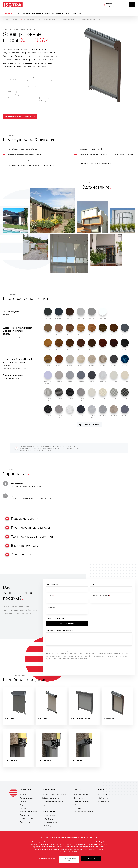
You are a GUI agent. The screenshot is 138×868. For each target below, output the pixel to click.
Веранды (23, 812)
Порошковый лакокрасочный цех (54, 808)
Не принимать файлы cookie (69, 859)
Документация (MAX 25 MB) (57, 621)
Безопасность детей (81, 805)
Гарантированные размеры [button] (30, 528)
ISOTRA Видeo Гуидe (50, 826)
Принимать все (91, 858)
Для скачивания (80, 802)
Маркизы (23, 808)
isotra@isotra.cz (103, 802)
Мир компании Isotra (22, 13)
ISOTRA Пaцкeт (48, 823)
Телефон (50, 598)
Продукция (7, 13)
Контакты (77, 13)
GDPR (76, 808)
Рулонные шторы (26, 802)
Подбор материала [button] (24, 519)
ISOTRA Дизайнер (49, 819)
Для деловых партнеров (62, 13)
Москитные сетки (26, 822)
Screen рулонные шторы (29, 815)
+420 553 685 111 (104, 798)
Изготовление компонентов (52, 805)
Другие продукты (27, 825)
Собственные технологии (51, 802)
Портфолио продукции (41, 13)
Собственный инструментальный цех (56, 798)
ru (131, 5)
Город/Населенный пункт (100, 598)
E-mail (93, 586)
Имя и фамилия (52, 586)
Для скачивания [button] (22, 556)
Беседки (23, 805)
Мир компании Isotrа (82, 798)
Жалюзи (23, 798)
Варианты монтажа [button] (24, 547)
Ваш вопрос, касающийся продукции (60, 633)
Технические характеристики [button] (32, 537)
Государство (51, 610)
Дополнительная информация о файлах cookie (82, 844)
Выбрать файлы (67, 626)
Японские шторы (26, 819)
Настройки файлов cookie (83, 815)
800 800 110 (108, 4)
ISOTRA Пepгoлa (48, 829)
